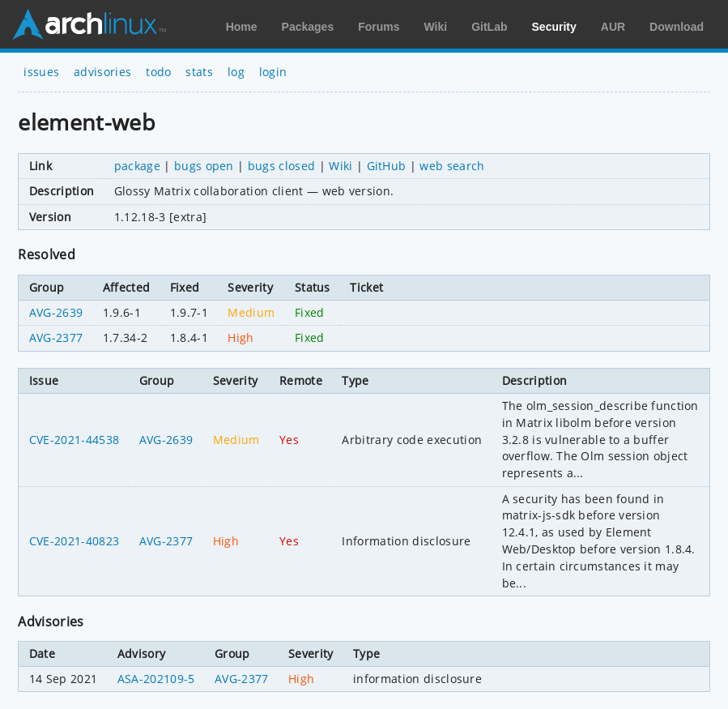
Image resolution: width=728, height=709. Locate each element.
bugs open (204, 166)
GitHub (387, 166)
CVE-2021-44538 (74, 440)
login (273, 72)
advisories (102, 72)
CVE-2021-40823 (74, 541)
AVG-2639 (56, 312)
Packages (308, 27)
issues (41, 72)
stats (199, 72)
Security (554, 27)
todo (158, 72)
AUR (613, 27)
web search (452, 166)
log (236, 72)
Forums (379, 27)
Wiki (436, 27)
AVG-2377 (56, 337)
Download (677, 27)
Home (242, 27)
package (137, 166)
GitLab (489, 27)
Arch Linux (89, 24)
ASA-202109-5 (156, 679)
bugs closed (282, 166)
